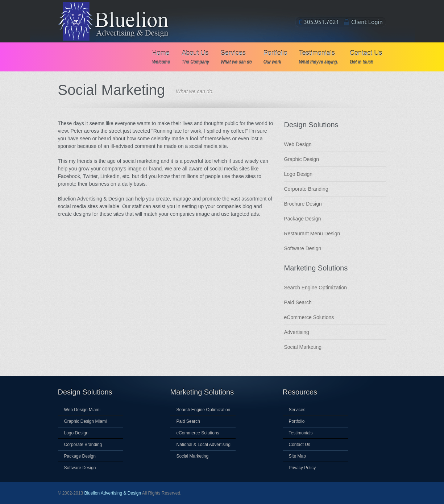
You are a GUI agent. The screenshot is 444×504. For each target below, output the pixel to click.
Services (236, 57)
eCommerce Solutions (309, 317)
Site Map (297, 456)
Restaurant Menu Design (312, 234)
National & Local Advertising (204, 445)
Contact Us (366, 57)
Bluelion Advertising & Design (113, 493)
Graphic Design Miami (86, 421)
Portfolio (275, 57)
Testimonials (319, 57)
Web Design (298, 144)
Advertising (297, 332)
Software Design (303, 248)
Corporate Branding (306, 189)
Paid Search (298, 302)
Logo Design (298, 174)
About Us (195, 57)
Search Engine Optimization (316, 288)
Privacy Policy (302, 468)
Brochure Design (303, 204)
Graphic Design (302, 159)
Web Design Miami (82, 410)
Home (161, 57)
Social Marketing (303, 347)
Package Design (303, 219)
